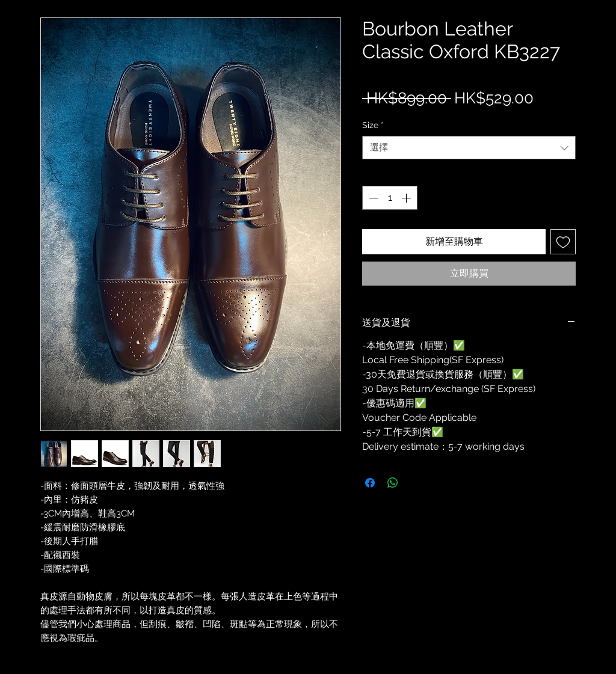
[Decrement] (372, 198)
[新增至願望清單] (563, 242)
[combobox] (469, 148)
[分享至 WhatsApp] (393, 483)
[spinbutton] (390, 198)
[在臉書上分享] (370, 483)
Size (373, 125)
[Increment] (407, 198)
